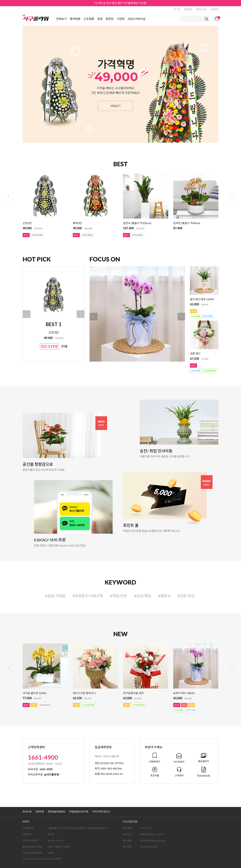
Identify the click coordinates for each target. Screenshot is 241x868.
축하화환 (75, 19)
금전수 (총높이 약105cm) (137, 223)
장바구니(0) (201, 9)
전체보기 (61, 19)
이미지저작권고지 (101, 812)
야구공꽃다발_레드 (134, 693)
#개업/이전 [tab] (118, 596)
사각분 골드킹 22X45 (34, 693)
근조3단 (27, 223)
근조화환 (89, 19)
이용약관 (39, 812)
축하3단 (77, 223)
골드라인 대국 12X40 (202, 299)
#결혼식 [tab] (164, 596)
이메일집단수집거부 (79, 812)
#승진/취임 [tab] (143, 596)
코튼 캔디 (195, 353)
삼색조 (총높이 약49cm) (187, 223)
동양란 (110, 19)
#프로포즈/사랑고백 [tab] (88, 596)
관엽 (100, 19)
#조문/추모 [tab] (186, 596)
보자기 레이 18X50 (184, 693)
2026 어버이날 (137, 19)
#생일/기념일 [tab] (55, 596)
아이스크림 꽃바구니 (84, 693)
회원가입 (188, 9)
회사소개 (27, 812)
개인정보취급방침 (56, 812)
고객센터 (214, 9)
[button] (27, 314)
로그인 (177, 9)
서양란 (121, 19)
